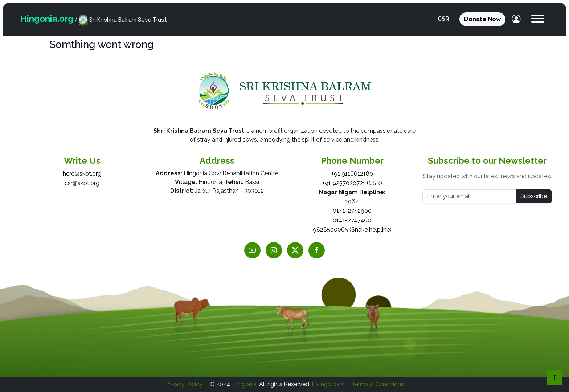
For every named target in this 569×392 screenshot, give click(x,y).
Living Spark (328, 384)
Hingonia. (245, 384)
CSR (443, 19)
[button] (538, 19)
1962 (352, 201)
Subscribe (534, 196)
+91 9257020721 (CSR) (352, 183)
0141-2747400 (352, 220)
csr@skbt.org (82, 183)
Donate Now (482, 19)
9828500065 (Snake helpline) (352, 230)
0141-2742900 (352, 211)
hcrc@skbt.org (82, 174)
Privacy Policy (184, 384)
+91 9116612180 (352, 174)
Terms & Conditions (378, 384)
